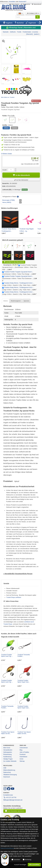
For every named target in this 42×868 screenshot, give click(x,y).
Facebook (23, 754)
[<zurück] (35, 32)
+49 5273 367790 (10, 797)
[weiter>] (37, 34)
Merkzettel (25, 4)
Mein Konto (14, 4)
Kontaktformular (8, 795)
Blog (21, 750)
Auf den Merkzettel (21, 180)
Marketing (28, 860)
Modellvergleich (16, 301)
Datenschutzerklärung (7, 848)
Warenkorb (36, 4)
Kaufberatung (7, 757)
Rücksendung (7, 754)
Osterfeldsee (23, 757)
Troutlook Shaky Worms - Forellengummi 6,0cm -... (19, 283)
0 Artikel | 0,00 (33, 13)
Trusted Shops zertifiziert (14, 597)
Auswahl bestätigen (20, 865)
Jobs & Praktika (24, 752)
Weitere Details (6, 154)
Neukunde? (23, 2)
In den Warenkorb (21, 175)
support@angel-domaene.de (13, 800)
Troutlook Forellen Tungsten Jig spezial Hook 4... (19, 272)
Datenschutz (7, 772)
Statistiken (17, 860)
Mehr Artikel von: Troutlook (8, 97)
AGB (5, 768)
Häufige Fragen (8, 759)
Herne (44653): (7, 202)
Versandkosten (8, 750)
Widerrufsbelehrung (9, 770)
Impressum (7, 777)
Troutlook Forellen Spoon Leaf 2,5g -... (7, 655)
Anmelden (12, 2)
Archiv (21, 759)
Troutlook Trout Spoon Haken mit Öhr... (8, 733)
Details (6, 301)
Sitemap (22, 761)
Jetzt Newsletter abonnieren (15, 811)
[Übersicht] (29, 34)
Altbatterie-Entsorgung (10, 775)
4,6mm (15, 128)
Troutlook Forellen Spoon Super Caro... (24, 681)
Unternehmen (24, 748)
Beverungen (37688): (9, 200)
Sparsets (26, 301)
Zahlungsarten (8, 752)
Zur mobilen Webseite (10, 761)
